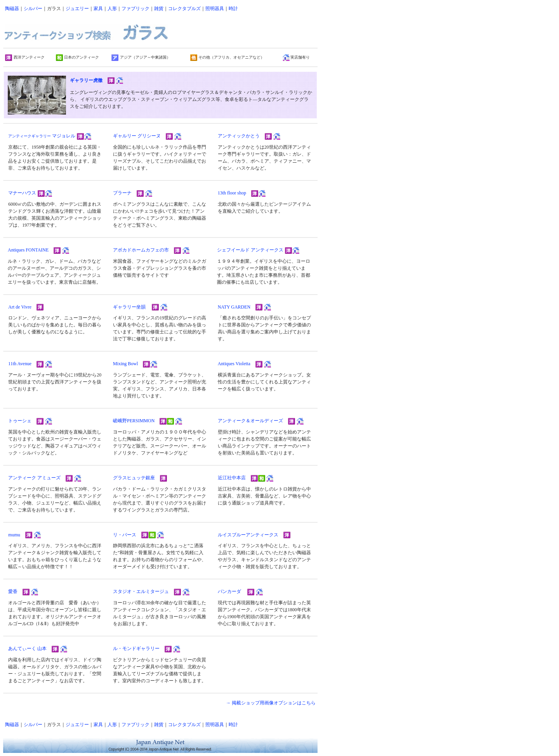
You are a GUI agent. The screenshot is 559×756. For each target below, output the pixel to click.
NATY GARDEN (234, 307)
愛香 (13, 591)
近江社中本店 (232, 478)
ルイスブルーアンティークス (248, 535)
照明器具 (215, 9)
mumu (14, 535)
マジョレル (42, 136)
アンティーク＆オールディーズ (250, 421)
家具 (98, 9)
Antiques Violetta (234, 364)
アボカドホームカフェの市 (141, 250)
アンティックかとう (239, 136)
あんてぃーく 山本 (27, 648)
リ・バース (125, 535)
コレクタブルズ (184, 9)
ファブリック (135, 9)
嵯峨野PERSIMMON (134, 421)
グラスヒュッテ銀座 (134, 478)
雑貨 (159, 9)
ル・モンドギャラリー (136, 648)
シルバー (33, 9)
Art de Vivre (20, 307)
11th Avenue (20, 364)
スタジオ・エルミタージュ (141, 591)
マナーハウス (22, 193)
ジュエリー (77, 9)
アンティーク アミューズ (34, 478)
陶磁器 (12, 9)
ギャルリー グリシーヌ (137, 136)
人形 (112, 9)
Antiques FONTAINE (28, 250)
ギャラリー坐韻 (129, 307)
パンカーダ (229, 591)
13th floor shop (232, 193)
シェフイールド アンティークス (250, 250)
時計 (233, 9)
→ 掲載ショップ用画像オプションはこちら (271, 703)
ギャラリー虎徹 (86, 80)
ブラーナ (122, 193)
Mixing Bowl (125, 364)
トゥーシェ (20, 421)
